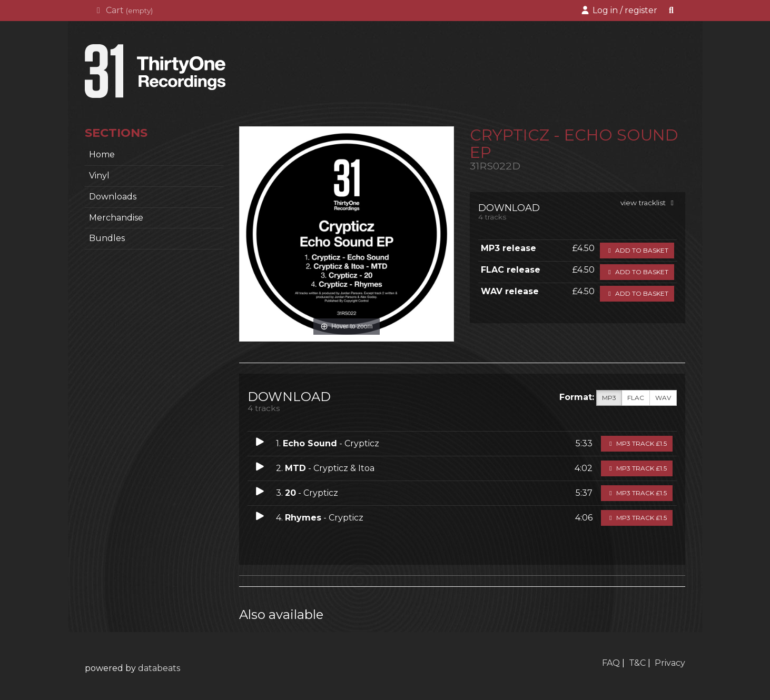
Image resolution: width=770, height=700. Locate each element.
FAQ (611, 663)
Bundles (107, 238)
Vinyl (99, 176)
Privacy (670, 663)
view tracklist (649, 203)
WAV (663, 398)
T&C (637, 663)
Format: (577, 397)
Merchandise (116, 218)
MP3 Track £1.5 (637, 443)
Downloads (113, 197)
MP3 (609, 398)
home (102, 154)
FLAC (636, 398)
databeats (159, 668)
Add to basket (637, 250)
